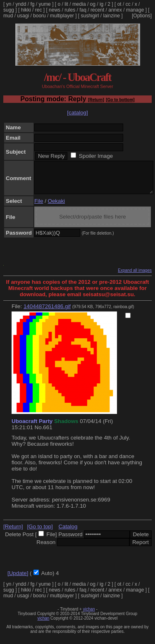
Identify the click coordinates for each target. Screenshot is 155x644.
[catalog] (77, 113)
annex (115, 10)
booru (39, 16)
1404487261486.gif (47, 312)
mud (8, 16)
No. (39, 434)
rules (70, 10)
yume (44, 4)
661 (48, 434)
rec (39, 10)
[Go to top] (40, 533)
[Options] (142, 16)
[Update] (18, 579)
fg (32, 4)
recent (97, 10)
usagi (23, 16)
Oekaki (56, 207)
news (55, 10)
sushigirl (90, 16)
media (79, 4)
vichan (89, 615)
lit (66, 4)
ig (101, 4)
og (93, 4)
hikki (26, 10)
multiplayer (62, 16)
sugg (9, 10)
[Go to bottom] (120, 100)
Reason (46, 548)
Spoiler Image (96, 156)
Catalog (68, 533)
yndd (21, 4)
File (39, 207)
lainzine (112, 16)
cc (128, 4)
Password (70, 541)
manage (135, 10)
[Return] (96, 100)
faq (83, 10)
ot (119, 4)
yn (9, 4)
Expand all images (135, 277)
